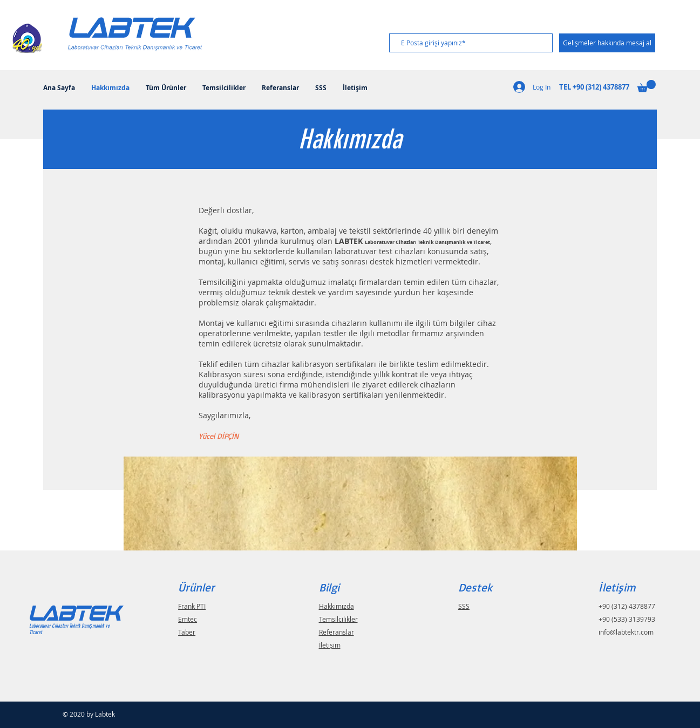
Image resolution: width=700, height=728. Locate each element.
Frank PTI (192, 606)
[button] (647, 86)
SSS (464, 606)
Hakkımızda (337, 606)
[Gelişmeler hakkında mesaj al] (607, 43)
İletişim (330, 645)
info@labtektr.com (626, 632)
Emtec (188, 619)
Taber (187, 632)
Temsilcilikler (338, 619)
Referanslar (337, 632)
